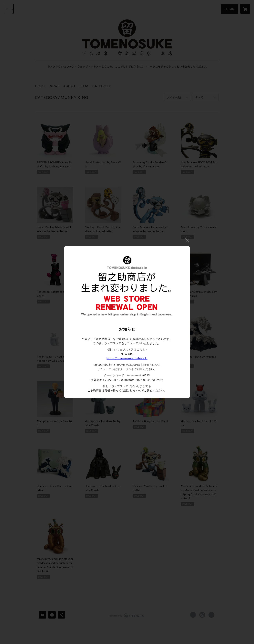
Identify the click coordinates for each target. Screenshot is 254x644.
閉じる (187, 240)
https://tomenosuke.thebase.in (127, 358)
